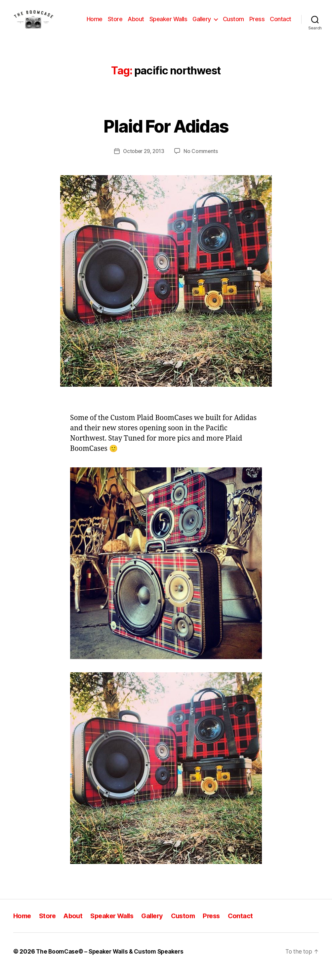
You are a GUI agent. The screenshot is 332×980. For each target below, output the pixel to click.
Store (142, 19)
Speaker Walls (195, 19)
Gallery (228, 19)
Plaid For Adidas (166, 135)
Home (121, 19)
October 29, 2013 (144, 161)
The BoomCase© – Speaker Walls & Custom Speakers (113, 961)
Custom (260, 19)
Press (284, 19)
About (163, 19)
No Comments (202, 161)
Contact (281, 29)
